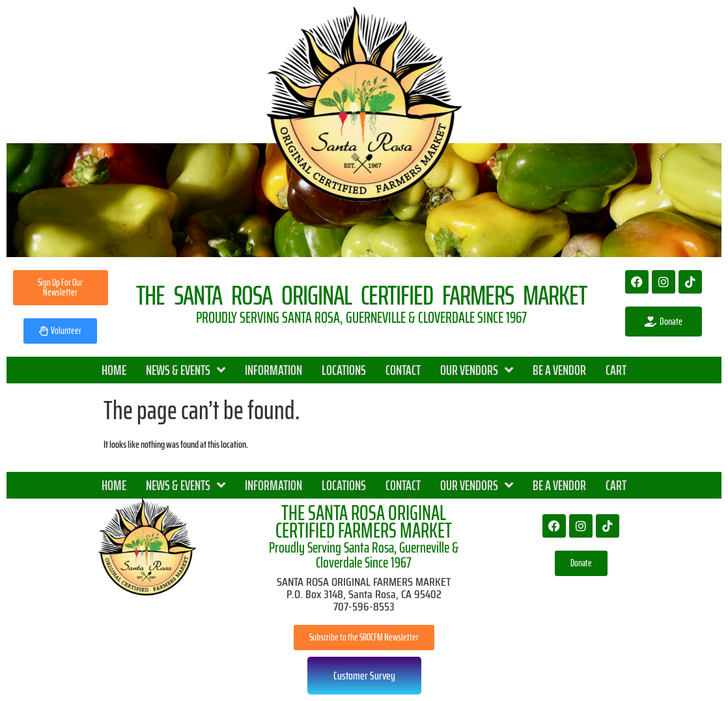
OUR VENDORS (477, 370)
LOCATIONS (344, 370)
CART (616, 370)
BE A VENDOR (559, 370)
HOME (114, 370)
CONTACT (403, 370)
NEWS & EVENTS (186, 370)
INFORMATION (273, 370)
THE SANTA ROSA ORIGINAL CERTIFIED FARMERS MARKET (364, 522)
